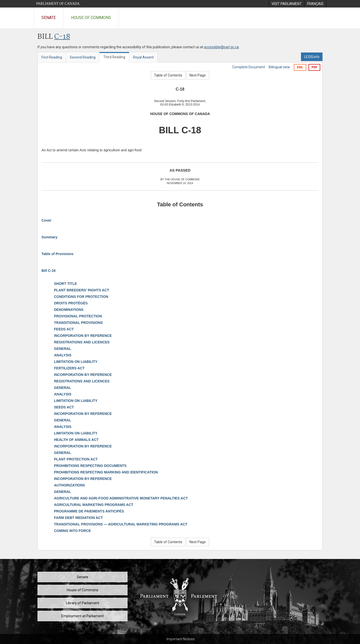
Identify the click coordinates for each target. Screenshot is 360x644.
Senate (49, 18)
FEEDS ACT (64, 329)
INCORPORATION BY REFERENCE (83, 336)
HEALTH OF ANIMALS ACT (76, 440)
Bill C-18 (48, 271)
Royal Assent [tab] (143, 57)
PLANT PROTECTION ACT (76, 459)
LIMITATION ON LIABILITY (76, 362)
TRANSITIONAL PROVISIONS (78, 323)
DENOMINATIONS (69, 310)
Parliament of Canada (58, 4)
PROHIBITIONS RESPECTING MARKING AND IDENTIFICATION (106, 472)
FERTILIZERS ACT (69, 368)
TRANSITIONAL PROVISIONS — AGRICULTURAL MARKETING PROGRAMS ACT (121, 524)
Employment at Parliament (82, 616)
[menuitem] (286, 4)
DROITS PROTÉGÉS (71, 303)
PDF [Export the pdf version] (314, 67)
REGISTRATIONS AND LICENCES (82, 342)
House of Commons (91, 18)
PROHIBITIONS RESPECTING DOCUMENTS (90, 466)
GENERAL (62, 349)
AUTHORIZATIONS (69, 485)
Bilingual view (279, 67)
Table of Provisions (57, 254)
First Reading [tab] (52, 57)
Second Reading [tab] (83, 57)
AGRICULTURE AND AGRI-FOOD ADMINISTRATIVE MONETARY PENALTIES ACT (121, 498)
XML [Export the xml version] (300, 67)
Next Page (198, 75)
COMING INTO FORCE (72, 531)
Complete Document (249, 67)
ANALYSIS (63, 355)
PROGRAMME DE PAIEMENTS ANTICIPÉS (89, 511)
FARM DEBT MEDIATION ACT (78, 518)
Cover (46, 220)
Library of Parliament (83, 603)
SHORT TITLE (65, 284)
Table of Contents (168, 75)
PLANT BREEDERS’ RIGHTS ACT (81, 290)
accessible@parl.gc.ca (221, 47)
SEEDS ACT (64, 407)
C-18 (62, 37)
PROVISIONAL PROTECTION (78, 316)
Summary (49, 237)
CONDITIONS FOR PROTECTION (81, 297)
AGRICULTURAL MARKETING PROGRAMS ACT (94, 505)
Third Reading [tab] (114, 57)
